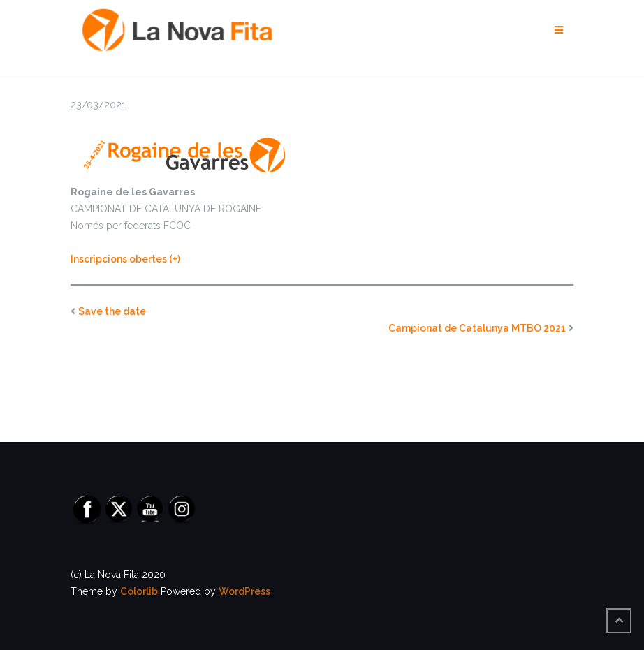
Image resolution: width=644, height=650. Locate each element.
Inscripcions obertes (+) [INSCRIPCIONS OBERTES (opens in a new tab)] (125, 259)
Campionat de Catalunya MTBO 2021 (477, 328)
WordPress (244, 591)
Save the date (112, 311)
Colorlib (139, 591)
